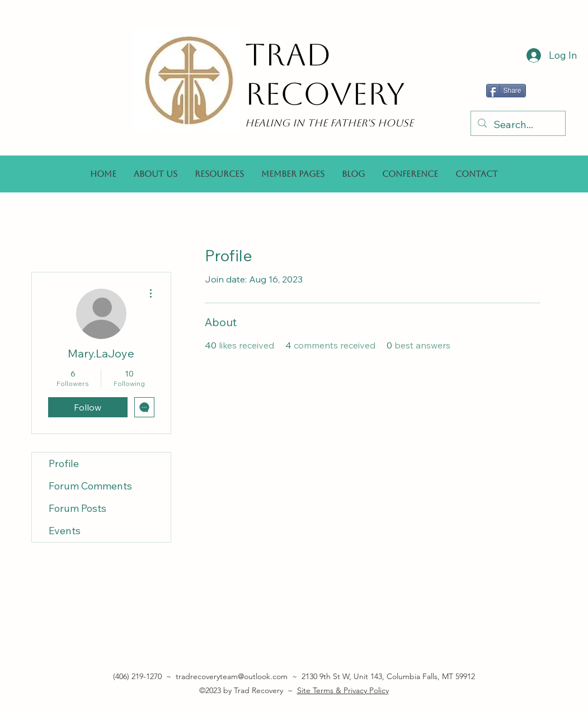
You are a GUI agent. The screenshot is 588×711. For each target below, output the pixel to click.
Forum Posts (77, 508)
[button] (219, 174)
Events (65, 531)
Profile (64, 463)
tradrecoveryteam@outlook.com (232, 676)
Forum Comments (90, 486)
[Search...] (518, 125)
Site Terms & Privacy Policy (343, 690)
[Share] (506, 91)
